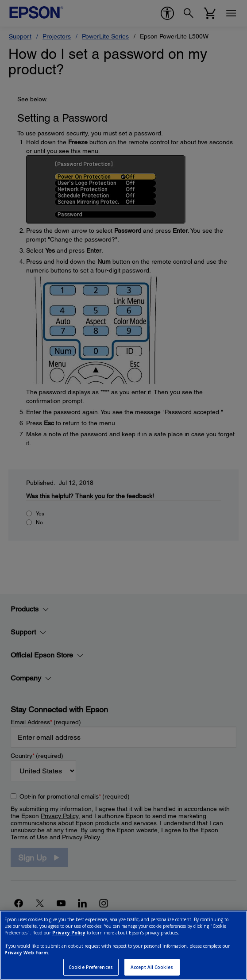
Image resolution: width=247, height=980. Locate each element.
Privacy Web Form (26, 953)
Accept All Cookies (152, 967)
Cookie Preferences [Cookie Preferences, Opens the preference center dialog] (91, 967)
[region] (123, 945)
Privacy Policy (69, 933)
